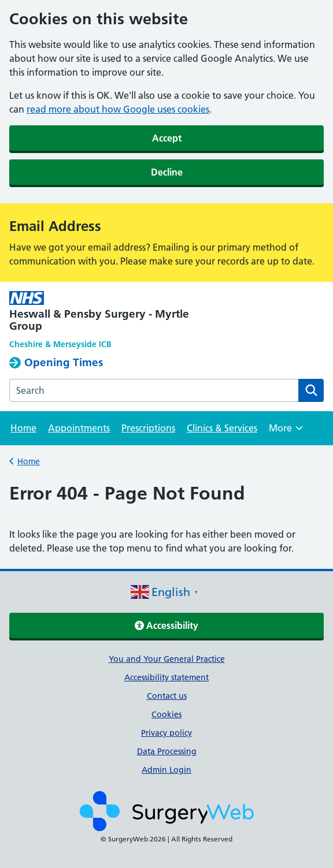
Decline (167, 172)
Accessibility (166, 625)
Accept (167, 138)
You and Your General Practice (167, 659)
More (286, 432)
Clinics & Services (222, 428)
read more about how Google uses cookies (118, 109)
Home (23, 428)
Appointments (79, 428)
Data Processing (167, 751)
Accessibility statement (166, 677)
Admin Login (166, 770)
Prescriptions (148, 428)
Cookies (166, 714)
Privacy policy (166, 733)
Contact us (167, 696)
